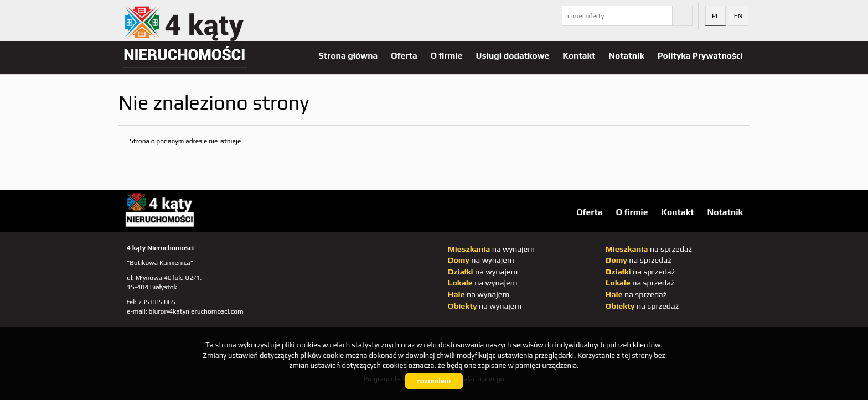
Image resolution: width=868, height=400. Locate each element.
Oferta (404, 55)
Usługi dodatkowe (513, 55)
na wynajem (491, 249)
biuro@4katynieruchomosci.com (196, 311)
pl (715, 16)
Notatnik (626, 55)
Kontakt (579, 55)
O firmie (447, 55)
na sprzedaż (649, 249)
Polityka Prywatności (700, 55)
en (738, 16)
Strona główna (348, 55)
